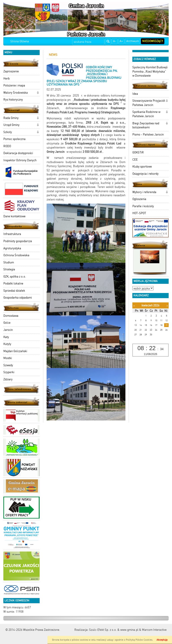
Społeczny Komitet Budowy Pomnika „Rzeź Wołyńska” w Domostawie (149, 71)
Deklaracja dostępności (18, 153)
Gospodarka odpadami (18, 298)
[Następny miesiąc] (167, 306)
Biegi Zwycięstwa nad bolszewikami (146, 125)
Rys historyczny (13, 100)
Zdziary (8, 379)
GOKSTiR (138, 152)
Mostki (8, 358)
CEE (135, 160)
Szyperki (9, 372)
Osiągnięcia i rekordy (145, 174)
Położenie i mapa (14, 85)
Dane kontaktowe (14, 216)
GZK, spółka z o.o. (15, 277)
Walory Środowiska (16, 93)
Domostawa (11, 316)
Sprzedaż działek (14, 291)
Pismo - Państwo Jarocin (148, 135)
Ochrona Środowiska (16, 255)
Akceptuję (162, 640)
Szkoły (8, 132)
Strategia (9, 269)
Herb (6, 79)
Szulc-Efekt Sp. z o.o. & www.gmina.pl (114, 630)
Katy (6, 337)
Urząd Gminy (11, 125)
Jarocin (8, 330)
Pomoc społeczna (14, 139)
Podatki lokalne (13, 283)
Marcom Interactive (154, 630)
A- (115, 41)
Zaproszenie (11, 71)
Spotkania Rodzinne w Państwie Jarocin (146, 114)
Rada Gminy (11, 118)
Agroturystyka (12, 248)
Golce (7, 323)
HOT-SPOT (139, 213)
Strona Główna (20, 41)
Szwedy (8, 365)
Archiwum (133, 41)
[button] (38, 93)
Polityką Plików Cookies (139, 640)
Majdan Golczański (15, 351)
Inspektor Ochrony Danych (20, 160)
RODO (7, 146)
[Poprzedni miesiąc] (134, 306)
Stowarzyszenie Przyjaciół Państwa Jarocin (149, 103)
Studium (9, 262)
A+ (121, 41)
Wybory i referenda (144, 192)
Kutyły (7, 344)
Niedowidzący (153, 41)
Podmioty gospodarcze (18, 241)
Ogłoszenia (139, 199)
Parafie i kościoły (143, 206)
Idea (135, 94)
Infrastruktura (12, 234)
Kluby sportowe (142, 167)
